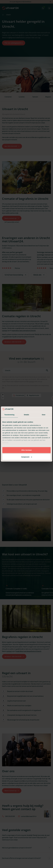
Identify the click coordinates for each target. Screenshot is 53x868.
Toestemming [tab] (9, 415)
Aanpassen (27, 457)
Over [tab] (44, 415)
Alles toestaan (26, 450)
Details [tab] (26, 415)
